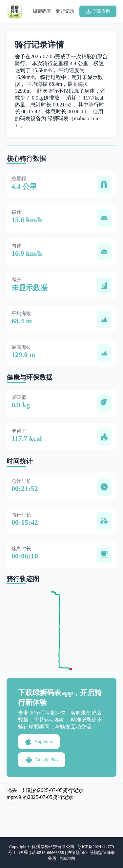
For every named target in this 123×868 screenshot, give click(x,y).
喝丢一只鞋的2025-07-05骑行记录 (45, 790)
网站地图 (67, 859)
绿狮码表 (42, 11)
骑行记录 (65, 11)
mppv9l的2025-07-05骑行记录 (40, 797)
